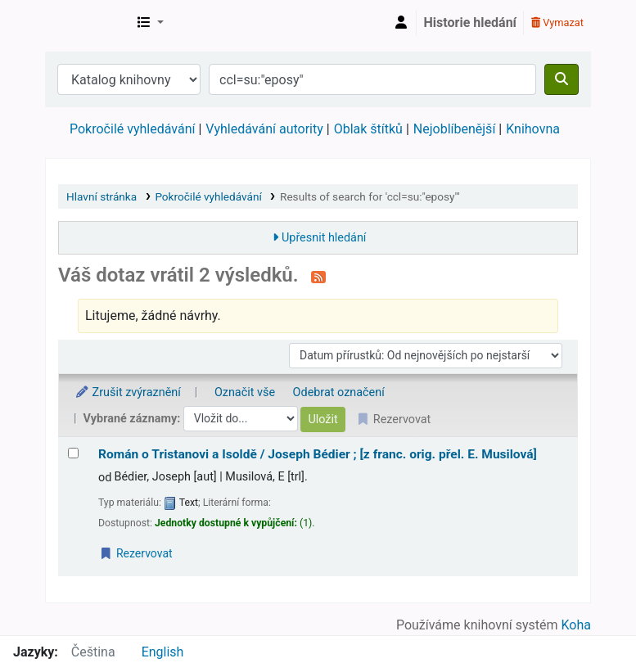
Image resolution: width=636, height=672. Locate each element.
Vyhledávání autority (264, 129)
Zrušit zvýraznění (128, 392)
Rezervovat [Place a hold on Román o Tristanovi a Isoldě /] (136, 553)
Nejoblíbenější (455, 129)
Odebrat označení (339, 392)
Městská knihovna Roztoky (87, 23)
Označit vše (245, 392)
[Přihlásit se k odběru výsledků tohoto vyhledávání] (318, 277)
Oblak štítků (368, 129)
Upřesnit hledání (324, 238)
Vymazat (557, 23)
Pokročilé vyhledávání (132, 129)
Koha (576, 625)
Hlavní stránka (101, 196)
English (163, 652)
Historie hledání (470, 23)
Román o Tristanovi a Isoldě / (318, 454)
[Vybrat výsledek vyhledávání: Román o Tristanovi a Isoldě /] (73, 453)
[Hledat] (562, 79)
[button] (151, 23)
